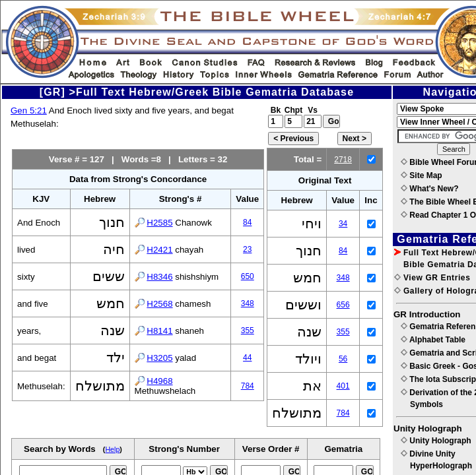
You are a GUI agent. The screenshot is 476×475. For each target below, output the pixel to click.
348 (248, 303)
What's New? (430, 189)
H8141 (159, 331)
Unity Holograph (436, 441)
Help (112, 449)
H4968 (159, 381)
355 (248, 331)
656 (343, 305)
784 (248, 386)
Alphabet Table (433, 340)
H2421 (159, 250)
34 (343, 224)
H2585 (159, 223)
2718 (343, 160)
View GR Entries (432, 278)
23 (247, 249)
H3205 (159, 358)
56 (343, 359)
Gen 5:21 (29, 111)
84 (247, 222)
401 (343, 386)
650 (248, 276)
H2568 (159, 304)
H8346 (159, 277)
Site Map (422, 175)
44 (247, 358)
